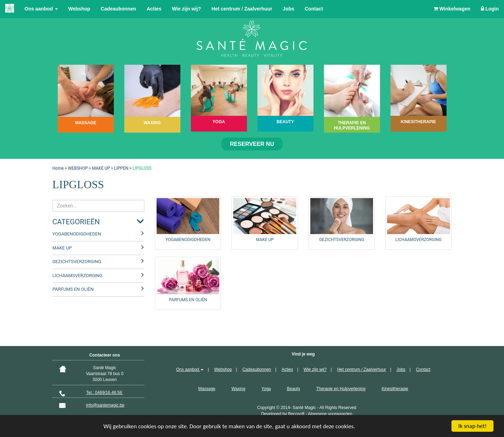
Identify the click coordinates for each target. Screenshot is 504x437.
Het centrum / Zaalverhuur (242, 9)
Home (58, 168)
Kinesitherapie (395, 389)
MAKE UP (101, 168)
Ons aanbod (41, 9)
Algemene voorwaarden (330, 414)
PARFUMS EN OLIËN (73, 289)
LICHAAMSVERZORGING (78, 276)
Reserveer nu (252, 144)
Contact (314, 9)
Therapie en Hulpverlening (341, 389)
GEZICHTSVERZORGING (77, 262)
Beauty (293, 389)
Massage (207, 389)
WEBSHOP (78, 168)
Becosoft (296, 414)
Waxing (239, 389)
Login (490, 9)
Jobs (288, 9)
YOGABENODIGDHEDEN (77, 234)
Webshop (79, 9)
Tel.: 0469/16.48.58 (105, 393)
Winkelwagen (452, 9)
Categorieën (76, 222)
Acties (154, 9)
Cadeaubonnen (119, 9)
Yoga (266, 389)
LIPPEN (121, 168)
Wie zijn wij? (187, 9)
